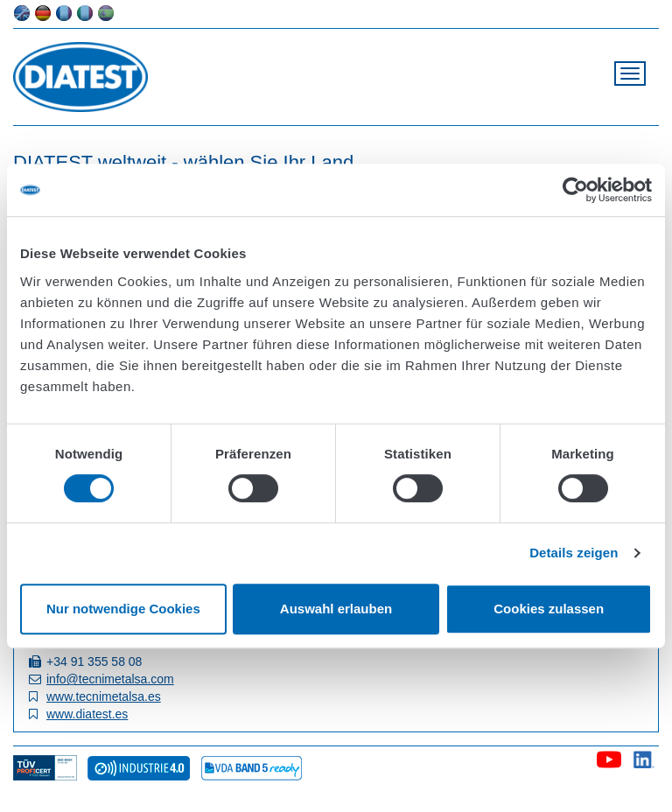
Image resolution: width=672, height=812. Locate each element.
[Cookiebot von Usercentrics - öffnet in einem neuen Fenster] (575, 190)
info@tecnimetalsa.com (110, 679)
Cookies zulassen (549, 609)
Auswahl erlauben (336, 609)
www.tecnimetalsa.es (104, 696)
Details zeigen (574, 553)
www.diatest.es (87, 714)
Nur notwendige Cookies (123, 609)
